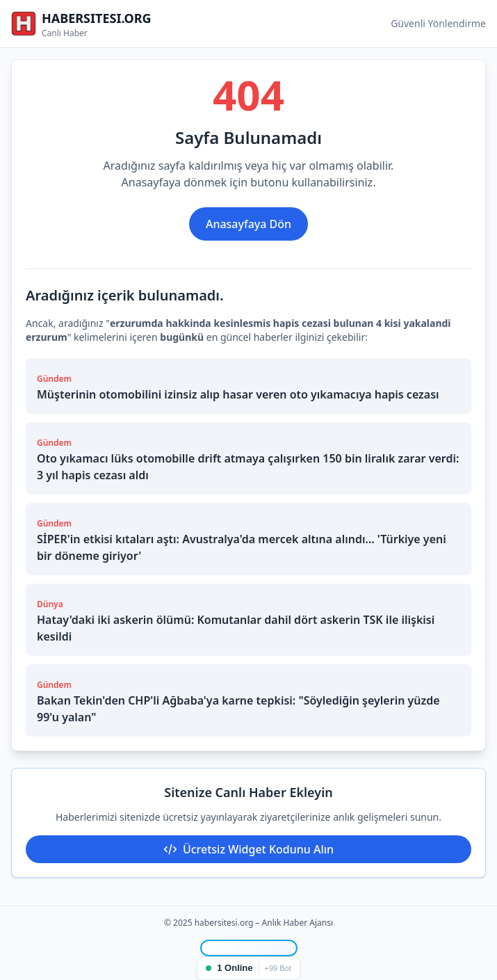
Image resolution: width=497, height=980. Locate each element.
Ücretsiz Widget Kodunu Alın (249, 849)
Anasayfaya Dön (249, 224)
